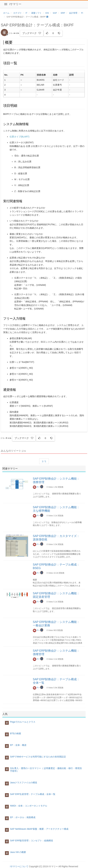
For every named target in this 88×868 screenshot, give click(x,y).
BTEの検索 (16, 733)
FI (36, 487)
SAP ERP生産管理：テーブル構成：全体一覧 (33, 794)
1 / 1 (44, 461)
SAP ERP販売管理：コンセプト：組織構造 (32, 841)
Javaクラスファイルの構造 (24, 783)
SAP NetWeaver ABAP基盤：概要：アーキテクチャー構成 (39, 829)
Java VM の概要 (18, 852)
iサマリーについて (19, 866)
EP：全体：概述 (18, 745)
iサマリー (15, 4)
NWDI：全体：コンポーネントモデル (29, 806)
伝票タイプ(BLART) (19, 137)
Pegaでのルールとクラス (23, 722)
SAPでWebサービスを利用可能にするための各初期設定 (38, 757)
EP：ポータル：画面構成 (23, 817)
